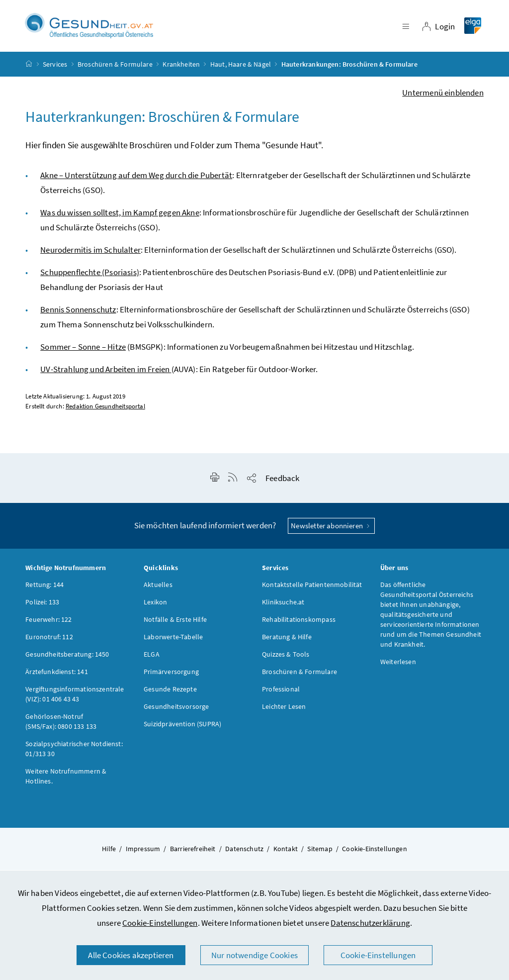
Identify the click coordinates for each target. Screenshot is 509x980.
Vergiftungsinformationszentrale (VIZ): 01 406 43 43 (75, 696)
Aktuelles (158, 587)
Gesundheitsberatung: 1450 (67, 657)
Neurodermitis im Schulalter (90, 252)
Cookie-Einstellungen (160, 923)
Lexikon (155, 604)
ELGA (152, 657)
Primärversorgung (171, 674)
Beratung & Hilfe (287, 639)
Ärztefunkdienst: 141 (57, 674)
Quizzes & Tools (286, 657)
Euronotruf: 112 (49, 639)
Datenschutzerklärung (370, 923)
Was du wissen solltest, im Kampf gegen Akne (120, 215)
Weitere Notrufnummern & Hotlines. (66, 779)
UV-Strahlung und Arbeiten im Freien (106, 372)
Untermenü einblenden (443, 95)
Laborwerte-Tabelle (173, 639)
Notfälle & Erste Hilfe (175, 622)
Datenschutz (244, 851)
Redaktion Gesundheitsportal (105, 409)
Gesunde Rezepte (170, 691)
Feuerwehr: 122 (48, 622)
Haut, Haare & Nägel (241, 67)
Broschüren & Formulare (115, 67)
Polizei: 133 (42, 604)
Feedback (282, 481)
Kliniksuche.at (283, 604)
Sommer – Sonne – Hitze (83, 349)
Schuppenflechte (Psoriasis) (90, 275)
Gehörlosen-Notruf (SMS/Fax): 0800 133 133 (61, 724)
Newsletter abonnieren (331, 528)
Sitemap (320, 851)
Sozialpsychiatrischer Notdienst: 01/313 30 (74, 751)
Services (55, 67)
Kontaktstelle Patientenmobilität (312, 587)
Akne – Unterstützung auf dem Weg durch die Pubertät (136, 178)
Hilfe (109, 851)
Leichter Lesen (284, 709)
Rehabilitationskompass (299, 622)
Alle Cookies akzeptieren (131, 955)
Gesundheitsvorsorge (176, 709)
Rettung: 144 (44, 587)
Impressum (143, 851)
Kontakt (286, 851)
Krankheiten (181, 67)
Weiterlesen (398, 664)
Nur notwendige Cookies (254, 955)
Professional (281, 691)
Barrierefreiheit (193, 851)
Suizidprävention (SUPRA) (182, 726)
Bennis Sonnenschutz (78, 312)
